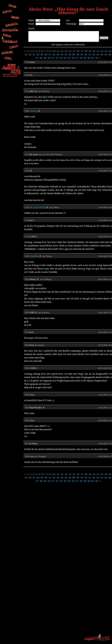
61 (93, 60)
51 (53, 60)
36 (70, 57)
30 (46, 57)
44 (102, 57)
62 (97, 60)
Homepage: (71, 24)
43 (98, 57)
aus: (68, 20)
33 (58, 57)
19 (90, 53)
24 (110, 53)
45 (106, 57)
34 (62, 57)
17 (82, 53)
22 (102, 53)
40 (86, 57)
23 (106, 53)
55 (69, 60)
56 (73, 60)
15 (74, 53)
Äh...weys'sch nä (37, 209)
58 (81, 60)
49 (45, 60)
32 (54, 57)
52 (57, 60)
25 (26, 57)
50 (49, 60)
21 (98, 53)
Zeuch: (27, 29)
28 (38, 57)
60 (89, 60)
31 (50, 57)
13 (66, 53)
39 (82, 57)
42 (94, 57)
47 (37, 60)
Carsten (33, 113)
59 (85, 60)
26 (30, 57)
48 (41, 60)
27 (34, 57)
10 (54, 53)
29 (42, 57)
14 (70, 53)
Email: (27, 24)
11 (58, 53)
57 (77, 60)
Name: (27, 20)
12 (62, 53)
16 (78, 53)
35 (66, 57)
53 (61, 60)
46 (110, 57)
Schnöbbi (34, 258)
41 (90, 57)
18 (86, 53)
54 (65, 60)
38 (78, 57)
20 (94, 53)
